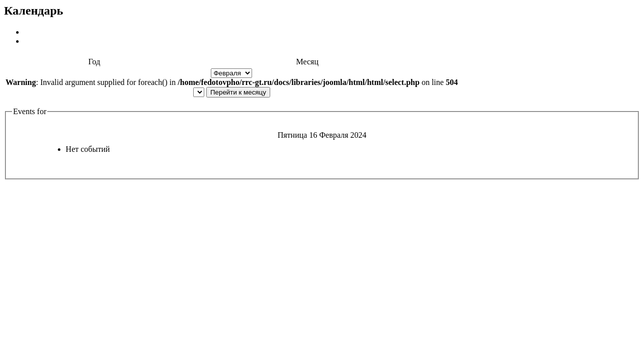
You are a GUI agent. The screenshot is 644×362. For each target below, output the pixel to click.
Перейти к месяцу (238, 92)
